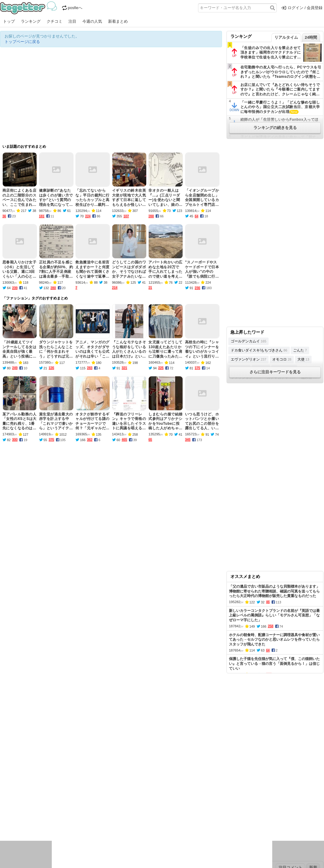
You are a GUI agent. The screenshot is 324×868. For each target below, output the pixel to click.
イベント (67, 815)
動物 (53, 822)
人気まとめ (54, 776)
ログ (81, 815)
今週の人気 (92, 21)
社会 (32, 815)
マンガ (215, 815)
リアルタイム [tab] (286, 37)
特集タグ (8, 834)
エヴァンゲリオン (248, 359)
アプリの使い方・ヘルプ (180, 776)
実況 (53, 815)
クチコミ (55, 21)
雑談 (110, 815)
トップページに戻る (22, 42)
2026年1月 (51, 795)
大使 (303, 359)
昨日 (14, 795)
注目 (72, 21)
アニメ (187, 815)
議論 (43, 815)
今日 (4, 795)
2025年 (84, 795)
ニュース (8, 815)
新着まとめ (118, 21)
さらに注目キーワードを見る (275, 372)
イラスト (18, 822)
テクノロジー (138, 815)
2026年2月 (30, 795)
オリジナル (120, 776)
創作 (4, 822)
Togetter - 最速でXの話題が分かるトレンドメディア (30, 8)
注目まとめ (10, 776)
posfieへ (72, 8)
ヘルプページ (144, 776)
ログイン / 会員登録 (302, 8)
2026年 (69, 795)
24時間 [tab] (311, 37)
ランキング (31, 21)
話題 (22, 815)
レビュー (96, 815)
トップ (9, 21)
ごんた (300, 350)
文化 (157, 815)
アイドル (171, 815)
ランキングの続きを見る (275, 128)
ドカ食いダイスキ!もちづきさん (259, 350)
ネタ (32, 822)
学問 (120, 815)
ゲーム (201, 815)
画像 (43, 822)
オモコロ (282, 359)
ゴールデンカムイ (248, 341)
